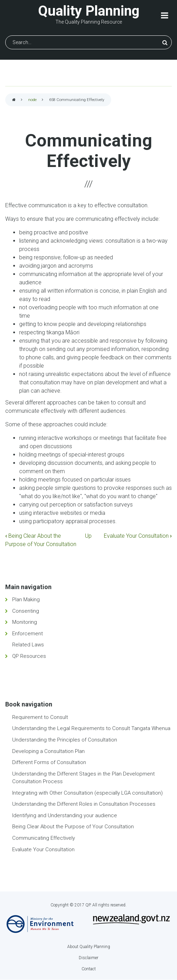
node (32, 100)
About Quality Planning (89, 947)
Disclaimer (88, 958)
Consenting (26, 611)
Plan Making (26, 600)
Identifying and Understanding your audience (65, 815)
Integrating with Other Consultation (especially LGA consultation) (87, 793)
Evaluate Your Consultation (138, 536)
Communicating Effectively (44, 838)
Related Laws (28, 645)
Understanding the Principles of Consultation (65, 740)
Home (14, 100)
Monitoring (25, 622)
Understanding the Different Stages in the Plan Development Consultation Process (83, 778)
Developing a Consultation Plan (48, 751)
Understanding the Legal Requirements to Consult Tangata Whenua (91, 728)
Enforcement (28, 634)
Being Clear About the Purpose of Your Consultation (73, 827)
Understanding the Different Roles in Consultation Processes (84, 804)
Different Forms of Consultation (49, 762)
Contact (89, 969)
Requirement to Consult (40, 717)
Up (88, 536)
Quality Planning (89, 11)
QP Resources (29, 656)
